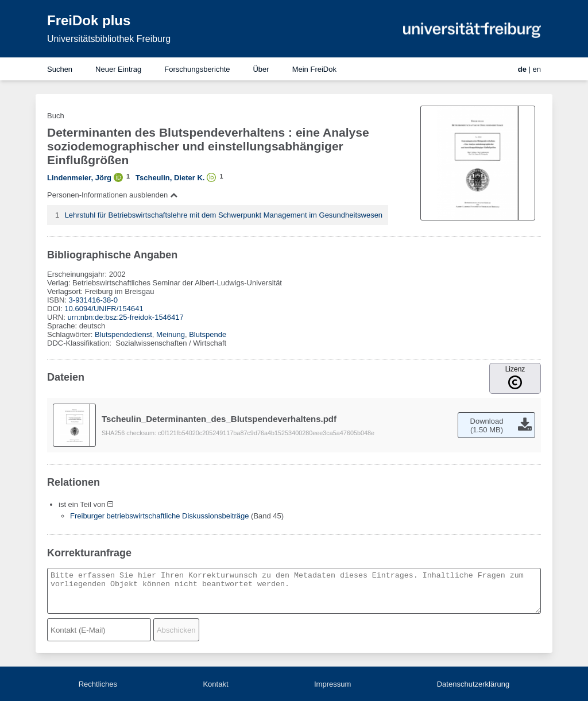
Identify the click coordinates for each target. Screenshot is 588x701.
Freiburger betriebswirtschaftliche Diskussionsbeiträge (159, 516)
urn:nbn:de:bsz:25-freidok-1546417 (125, 317)
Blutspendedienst (123, 334)
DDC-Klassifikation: (80, 343)
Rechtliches (98, 684)
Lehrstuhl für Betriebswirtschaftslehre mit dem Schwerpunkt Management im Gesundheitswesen (224, 215)
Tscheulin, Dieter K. (170, 178)
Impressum (332, 684)
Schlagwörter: (71, 334)
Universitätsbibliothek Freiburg (109, 39)
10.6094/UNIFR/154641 (104, 309)
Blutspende (208, 334)
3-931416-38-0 (93, 300)
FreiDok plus (89, 20)
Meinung (171, 334)
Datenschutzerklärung (473, 684)
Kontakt (215, 684)
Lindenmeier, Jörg (79, 178)
